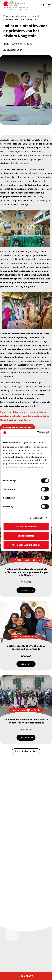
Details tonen (37, 518)
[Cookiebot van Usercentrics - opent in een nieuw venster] (37, 433)
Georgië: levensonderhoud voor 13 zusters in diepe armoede (26, 647)
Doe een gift (26, 976)
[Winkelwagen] (49, 6)
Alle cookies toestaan (26, 527)
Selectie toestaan (26, 536)
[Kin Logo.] (16, 6)
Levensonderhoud (22, 44)
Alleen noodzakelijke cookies (26, 545)
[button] (43, 6)
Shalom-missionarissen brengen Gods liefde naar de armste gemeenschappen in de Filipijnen (26, 572)
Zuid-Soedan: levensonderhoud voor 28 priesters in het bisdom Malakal (26, 721)
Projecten (8, 16)
